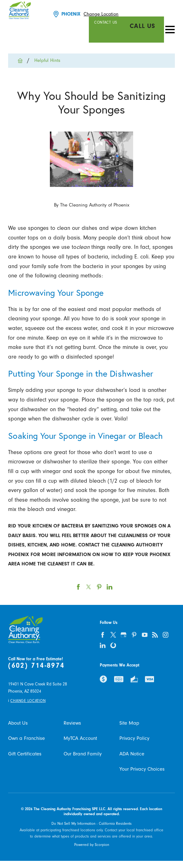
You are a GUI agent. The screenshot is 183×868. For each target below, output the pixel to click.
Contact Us (106, 22)
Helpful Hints (47, 60)
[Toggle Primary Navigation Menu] (170, 29)
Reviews (72, 723)
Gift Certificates (25, 754)
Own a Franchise (26, 738)
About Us (18, 723)
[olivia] (113, 645)
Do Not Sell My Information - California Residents (91, 824)
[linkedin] (103, 645)
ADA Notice (132, 754)
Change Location (101, 14)
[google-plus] (124, 635)
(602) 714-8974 (36, 666)
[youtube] (145, 635)
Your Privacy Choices (142, 769)
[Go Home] (23, 60)
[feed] (155, 635)
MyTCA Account (80, 738)
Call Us (143, 26)
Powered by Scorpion (92, 845)
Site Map (129, 723)
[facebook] (103, 635)
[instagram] (166, 635)
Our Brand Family (83, 754)
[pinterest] (134, 635)
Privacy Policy (134, 738)
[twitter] (113, 635)
